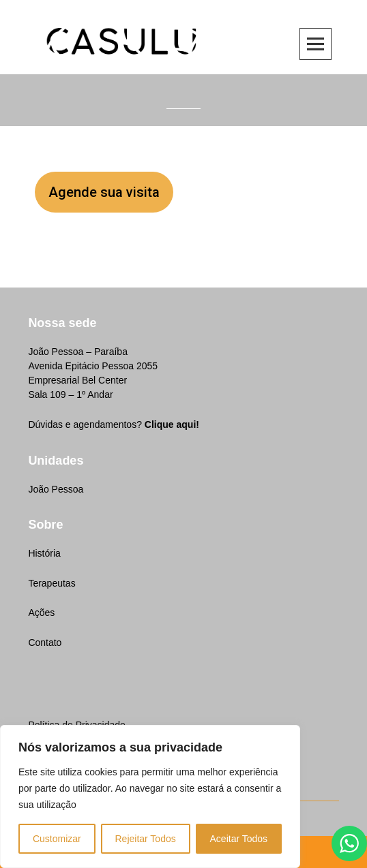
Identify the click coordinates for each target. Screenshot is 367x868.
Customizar (57, 839)
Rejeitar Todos (145, 839)
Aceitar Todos (239, 839)
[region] (150, 796)
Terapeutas (52, 583)
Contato (45, 642)
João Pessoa (56, 489)
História (44, 553)
